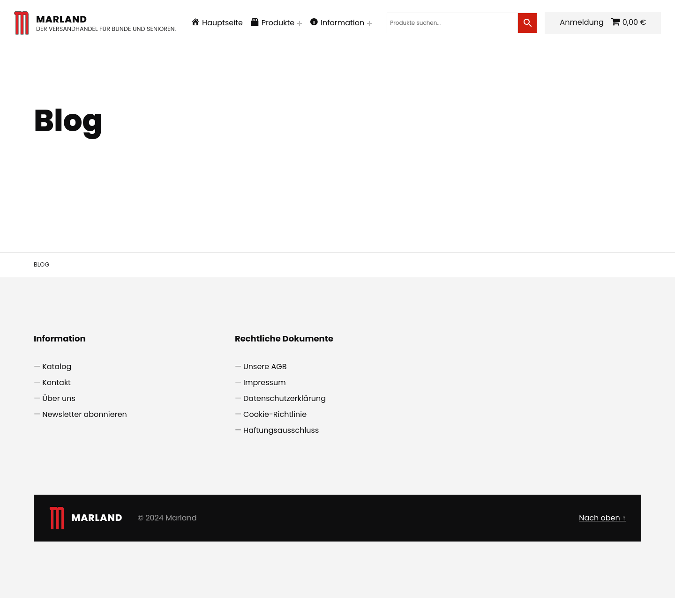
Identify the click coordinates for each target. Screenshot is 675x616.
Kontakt (56, 412)
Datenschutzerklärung (285, 428)
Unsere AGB (265, 397)
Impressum (265, 412)
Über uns (59, 428)
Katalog (57, 397)
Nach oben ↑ (602, 547)
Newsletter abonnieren (85, 444)
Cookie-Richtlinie (275, 444)
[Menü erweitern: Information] (379, 23)
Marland (71, 19)
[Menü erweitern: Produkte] (309, 23)
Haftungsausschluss (281, 460)
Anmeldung (68, 53)
